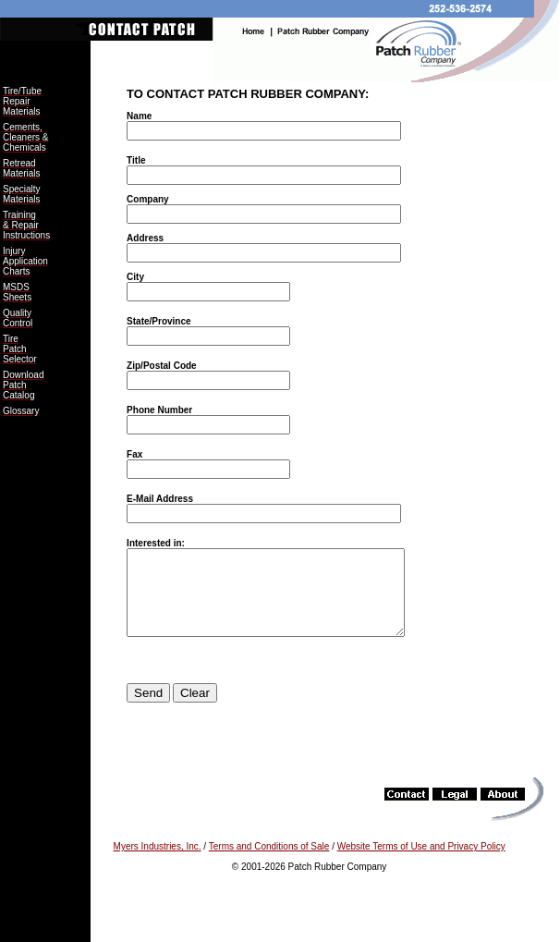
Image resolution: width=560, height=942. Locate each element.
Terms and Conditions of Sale (269, 863)
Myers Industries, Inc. (158, 863)
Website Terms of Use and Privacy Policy (421, 863)
